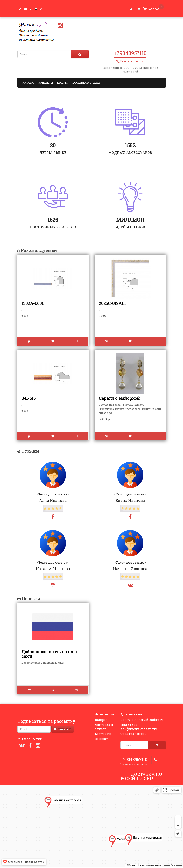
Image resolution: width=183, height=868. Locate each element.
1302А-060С (33, 303)
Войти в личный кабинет (142, 720)
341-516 (29, 398)
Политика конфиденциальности (139, 727)
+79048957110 (130, 53)
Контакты (46, 83)
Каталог (28, 83)
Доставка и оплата (86, 83)
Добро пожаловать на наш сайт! (49, 654)
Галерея (63, 83)
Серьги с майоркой (119, 398)
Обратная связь (133, 734)
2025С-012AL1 (112, 303)
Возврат (101, 739)
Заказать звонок (132, 61)
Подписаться (63, 729)
